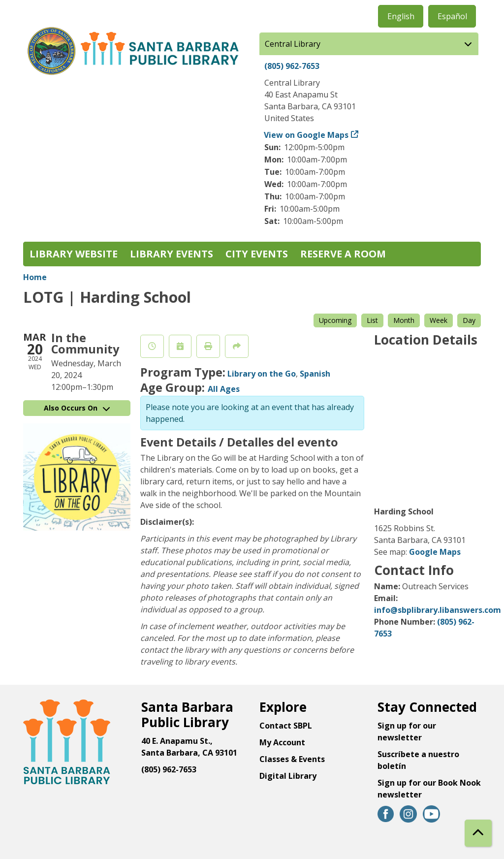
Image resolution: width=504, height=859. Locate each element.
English (401, 16)
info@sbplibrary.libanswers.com (438, 610)
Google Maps (435, 552)
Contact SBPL (286, 726)
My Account (282, 742)
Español (452, 16)
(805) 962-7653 (292, 66)
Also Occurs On (77, 408)
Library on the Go (262, 374)
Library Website (74, 254)
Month (404, 320)
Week (439, 320)
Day (469, 320)
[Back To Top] (478, 833)
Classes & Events (292, 759)
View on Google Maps (306, 135)
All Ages (224, 389)
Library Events (172, 254)
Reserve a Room (343, 254)
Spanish (315, 374)
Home (35, 277)
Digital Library (288, 776)
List (372, 320)
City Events (257, 254)
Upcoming (335, 320)
